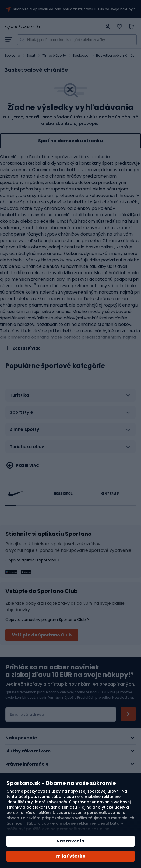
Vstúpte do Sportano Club (42, 635)
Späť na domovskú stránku (71, 141)
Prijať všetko (70, 856)
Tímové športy (54, 55)
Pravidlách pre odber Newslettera (105, 698)
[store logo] (53, 27)
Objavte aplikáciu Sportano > (32, 560)
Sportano (12, 55)
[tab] (70, 397)
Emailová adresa (27, 714)
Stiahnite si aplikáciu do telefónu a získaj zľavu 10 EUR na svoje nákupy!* (74, 9)
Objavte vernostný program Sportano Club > (47, 620)
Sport (31, 55)
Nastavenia (71, 841)
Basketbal (81, 55)
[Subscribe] (128, 714)
